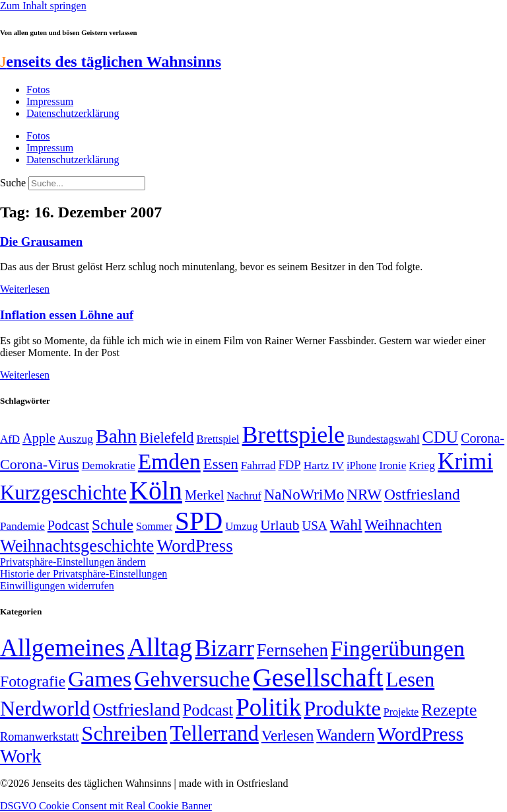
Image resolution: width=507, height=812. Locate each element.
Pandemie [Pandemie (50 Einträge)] (22, 526)
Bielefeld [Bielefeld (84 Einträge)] (166, 438)
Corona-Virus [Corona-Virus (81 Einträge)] (40, 464)
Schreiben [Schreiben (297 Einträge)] (124, 733)
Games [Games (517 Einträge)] (100, 679)
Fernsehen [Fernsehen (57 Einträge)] (292, 650)
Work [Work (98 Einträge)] (20, 756)
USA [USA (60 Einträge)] (314, 526)
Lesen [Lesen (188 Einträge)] (410, 680)
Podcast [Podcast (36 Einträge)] (208, 710)
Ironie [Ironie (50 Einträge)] (392, 465)
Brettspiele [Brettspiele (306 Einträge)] (294, 435)
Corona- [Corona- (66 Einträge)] (483, 438)
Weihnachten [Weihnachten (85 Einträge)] (404, 525)
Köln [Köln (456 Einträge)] (156, 491)
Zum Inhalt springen (43, 6)
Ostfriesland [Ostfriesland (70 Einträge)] (136, 710)
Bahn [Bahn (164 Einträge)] (116, 436)
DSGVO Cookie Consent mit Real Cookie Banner (106, 806)
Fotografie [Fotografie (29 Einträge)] (33, 681)
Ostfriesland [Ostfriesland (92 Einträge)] (422, 494)
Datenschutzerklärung (73, 113)
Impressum (50, 101)
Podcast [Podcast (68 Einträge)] (68, 525)
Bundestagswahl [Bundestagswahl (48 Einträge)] (383, 439)
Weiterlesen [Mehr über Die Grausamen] (25, 289)
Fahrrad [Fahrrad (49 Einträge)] (258, 465)
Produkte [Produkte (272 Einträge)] (342, 708)
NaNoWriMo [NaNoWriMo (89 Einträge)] (304, 495)
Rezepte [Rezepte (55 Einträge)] (449, 710)
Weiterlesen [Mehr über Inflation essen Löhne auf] (25, 375)
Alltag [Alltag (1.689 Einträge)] (160, 647)
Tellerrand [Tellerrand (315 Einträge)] (214, 733)
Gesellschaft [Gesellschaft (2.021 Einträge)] (318, 678)
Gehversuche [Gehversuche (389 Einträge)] (192, 679)
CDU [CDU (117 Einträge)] (441, 437)
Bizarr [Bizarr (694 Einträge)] (224, 648)
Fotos (38, 90)
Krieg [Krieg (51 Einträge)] (422, 465)
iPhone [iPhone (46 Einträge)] (361, 466)
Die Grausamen (41, 241)
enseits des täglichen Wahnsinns (111, 61)
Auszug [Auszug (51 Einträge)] (76, 439)
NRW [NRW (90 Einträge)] (364, 494)
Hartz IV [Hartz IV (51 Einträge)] (324, 465)
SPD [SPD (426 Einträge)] (199, 521)
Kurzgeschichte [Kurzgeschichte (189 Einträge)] (63, 493)
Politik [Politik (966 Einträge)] (268, 707)
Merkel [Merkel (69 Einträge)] (204, 495)
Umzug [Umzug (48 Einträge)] (241, 526)
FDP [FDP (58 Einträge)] (289, 465)
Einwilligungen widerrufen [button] (57, 586)
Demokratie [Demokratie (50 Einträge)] (109, 465)
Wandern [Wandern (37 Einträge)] (345, 735)
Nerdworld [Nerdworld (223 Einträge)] (45, 709)
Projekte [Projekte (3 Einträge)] (401, 712)
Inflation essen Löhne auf (67, 315)
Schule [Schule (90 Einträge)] (113, 525)
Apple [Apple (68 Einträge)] (39, 438)
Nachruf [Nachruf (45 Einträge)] (244, 496)
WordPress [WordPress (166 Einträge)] (421, 734)
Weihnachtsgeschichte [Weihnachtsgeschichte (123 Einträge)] (77, 546)
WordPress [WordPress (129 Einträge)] (194, 546)
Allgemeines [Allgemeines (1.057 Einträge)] (62, 648)
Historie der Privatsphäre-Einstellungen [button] (84, 574)
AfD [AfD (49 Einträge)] (10, 439)
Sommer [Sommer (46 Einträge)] (154, 527)
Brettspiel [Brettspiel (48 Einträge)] (218, 439)
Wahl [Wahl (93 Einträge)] (346, 525)
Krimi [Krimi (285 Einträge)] (465, 461)
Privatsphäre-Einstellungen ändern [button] (73, 562)
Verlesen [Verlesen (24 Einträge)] (287, 735)
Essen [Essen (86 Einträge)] (221, 464)
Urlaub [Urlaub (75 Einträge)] (280, 525)
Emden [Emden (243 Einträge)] (169, 461)
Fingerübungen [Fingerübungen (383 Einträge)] (398, 648)
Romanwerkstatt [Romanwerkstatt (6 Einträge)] (39, 737)
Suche (13, 183)
